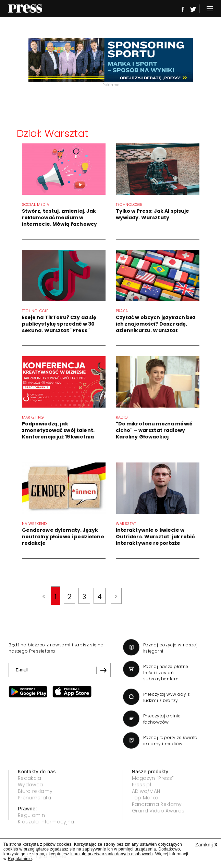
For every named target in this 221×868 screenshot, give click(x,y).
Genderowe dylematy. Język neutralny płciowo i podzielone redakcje (63, 537)
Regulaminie (20, 859)
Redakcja (30, 778)
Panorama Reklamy (157, 804)
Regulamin (31, 815)
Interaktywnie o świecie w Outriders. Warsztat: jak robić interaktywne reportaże (155, 537)
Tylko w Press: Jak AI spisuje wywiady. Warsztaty (153, 214)
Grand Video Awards (158, 811)
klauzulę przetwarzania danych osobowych (112, 854)
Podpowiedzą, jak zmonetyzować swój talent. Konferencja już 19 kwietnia (58, 430)
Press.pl (142, 785)
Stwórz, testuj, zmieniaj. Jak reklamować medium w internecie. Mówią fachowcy (60, 218)
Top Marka (145, 798)
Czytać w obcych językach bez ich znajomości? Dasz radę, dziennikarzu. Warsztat (156, 324)
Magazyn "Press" (153, 778)
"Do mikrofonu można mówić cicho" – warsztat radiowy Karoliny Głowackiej (154, 430)
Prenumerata (35, 798)
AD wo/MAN (146, 791)
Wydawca (30, 785)
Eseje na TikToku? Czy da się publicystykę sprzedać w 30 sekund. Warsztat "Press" (59, 324)
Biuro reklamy (35, 791)
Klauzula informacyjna (46, 822)
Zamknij (206, 845)
